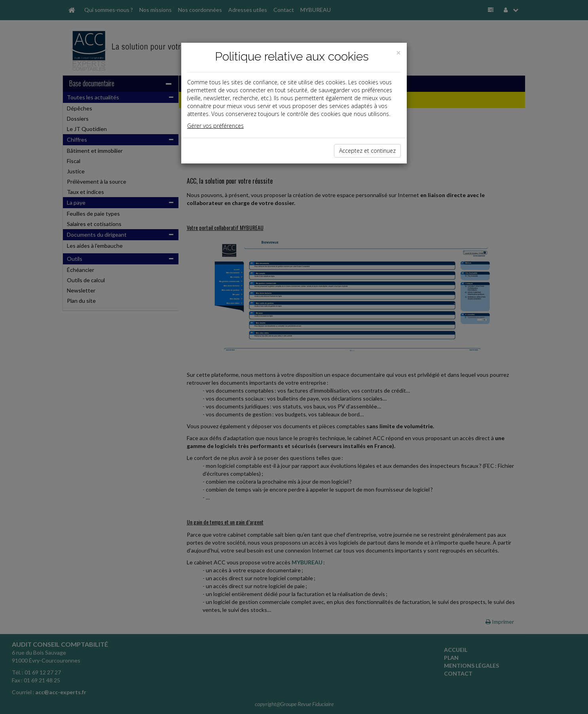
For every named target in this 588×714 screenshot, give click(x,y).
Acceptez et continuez (367, 151)
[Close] (398, 53)
